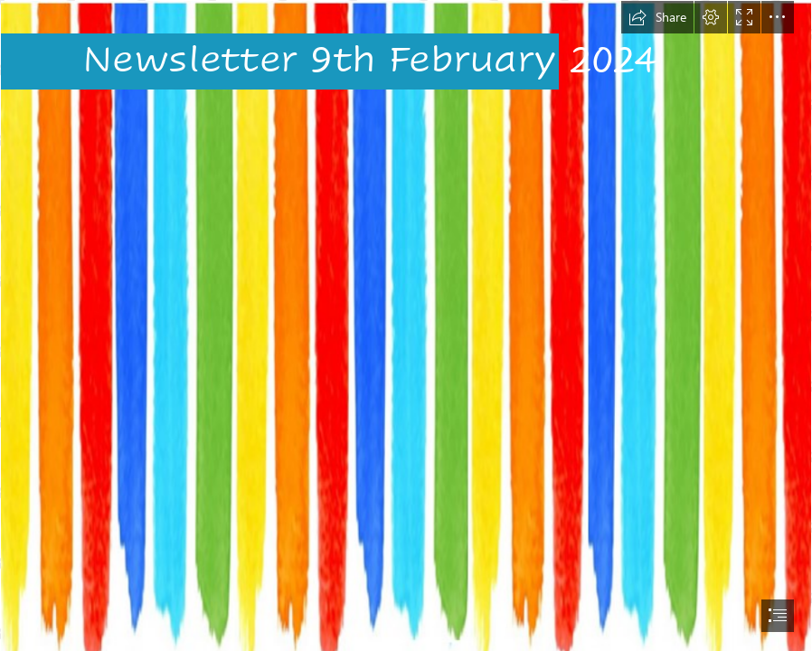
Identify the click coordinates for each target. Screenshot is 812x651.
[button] (657, 17)
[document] (406, 325)
